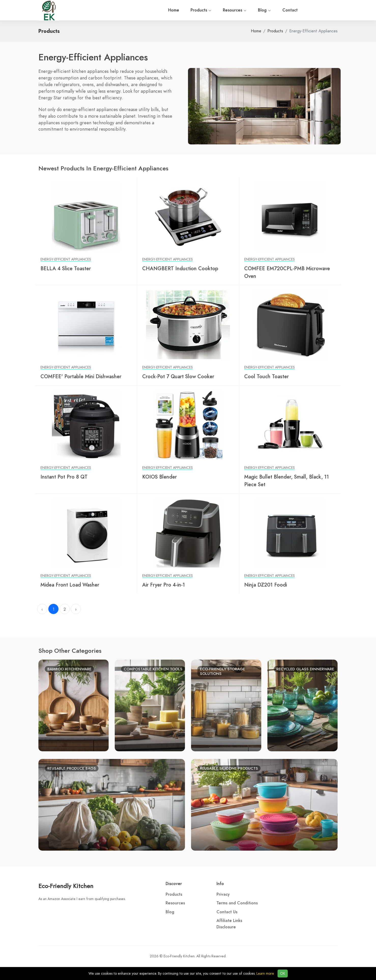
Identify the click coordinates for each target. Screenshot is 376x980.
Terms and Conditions (237, 903)
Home (82, 10)
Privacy (223, 894)
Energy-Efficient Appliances (66, 259)
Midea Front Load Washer (70, 585)
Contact (198, 10)
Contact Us (227, 912)
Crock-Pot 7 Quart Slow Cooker (178, 376)
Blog (173, 10)
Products (109, 10)
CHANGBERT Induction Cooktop (180, 268)
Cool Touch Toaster (266, 376)
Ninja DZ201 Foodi (266, 585)
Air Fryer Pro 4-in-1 (164, 585)
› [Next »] (76, 609)
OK (283, 974)
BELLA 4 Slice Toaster (66, 268)
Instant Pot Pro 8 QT (64, 477)
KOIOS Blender (160, 477)
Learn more (265, 974)
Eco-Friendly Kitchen (66, 886)
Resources (143, 10)
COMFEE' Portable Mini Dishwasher (81, 376)
